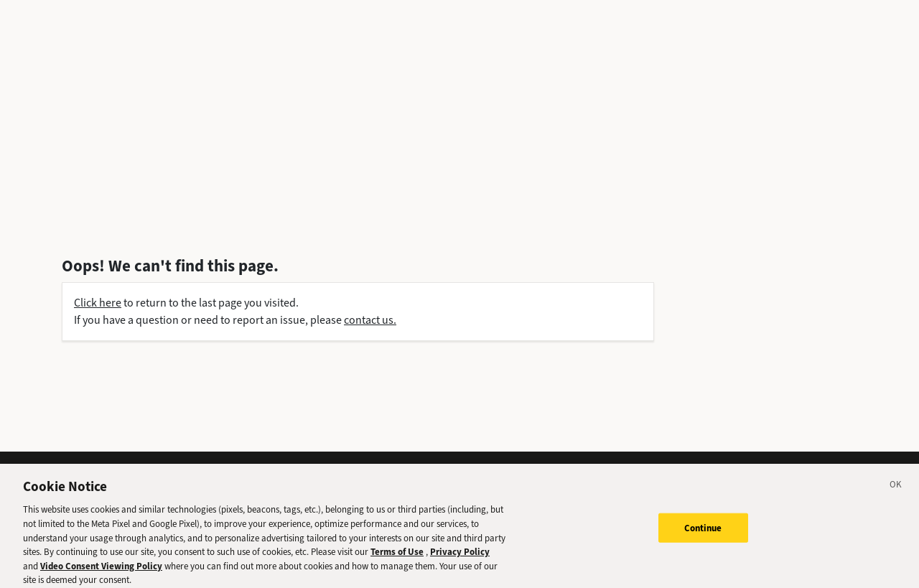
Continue (703, 534)
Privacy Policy (460, 557)
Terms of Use (397, 557)
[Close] (896, 493)
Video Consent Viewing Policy (101, 572)
